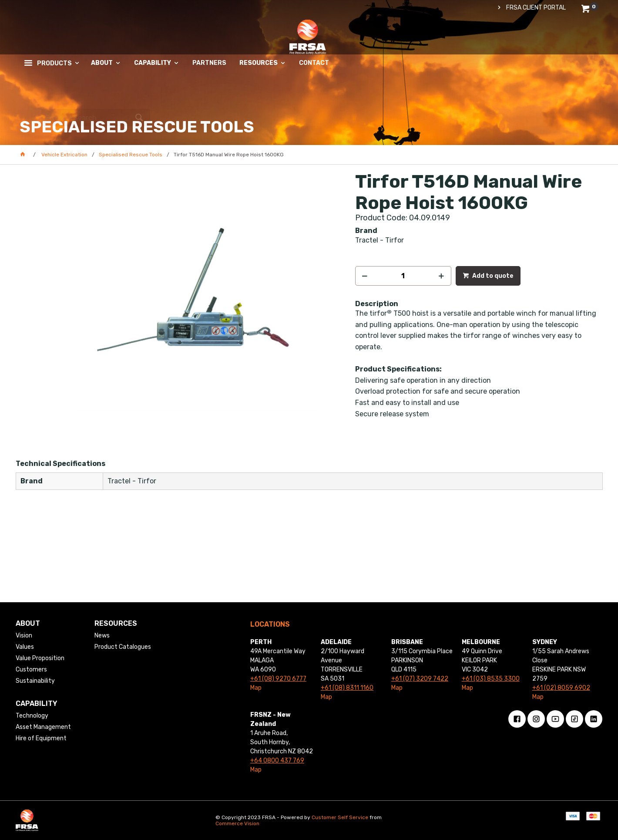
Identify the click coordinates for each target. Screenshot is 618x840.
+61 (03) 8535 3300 (491, 679)
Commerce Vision (237, 823)
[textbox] (540, 46)
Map (256, 688)
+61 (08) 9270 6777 (278, 679)
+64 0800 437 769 (277, 761)
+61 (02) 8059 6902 (561, 688)
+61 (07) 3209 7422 (420, 679)
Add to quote (492, 276)
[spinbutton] (403, 276)
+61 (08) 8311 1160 (347, 688)
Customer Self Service (340, 817)
